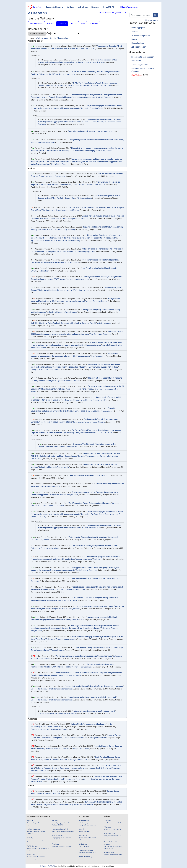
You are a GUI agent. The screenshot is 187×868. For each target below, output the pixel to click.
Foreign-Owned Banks (98, 738)
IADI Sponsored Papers (85, 49)
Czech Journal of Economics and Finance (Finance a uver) (83, 400)
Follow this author (106, 13)
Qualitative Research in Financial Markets (90, 62)
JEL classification (139, 47)
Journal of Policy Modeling (65, 230)
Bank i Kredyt (84, 290)
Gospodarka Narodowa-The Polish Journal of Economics (52, 689)
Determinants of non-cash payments (82, 131)
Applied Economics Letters (97, 301)
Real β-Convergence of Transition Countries (89, 578)
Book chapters (138, 43)
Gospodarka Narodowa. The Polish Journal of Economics (57, 713)
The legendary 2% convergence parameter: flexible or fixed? (95, 546)
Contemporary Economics (74, 620)
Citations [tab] (73, 24)
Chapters (61, 38)
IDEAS (42, 866)
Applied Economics (102, 475)
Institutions (83, 7)
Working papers (138, 28)
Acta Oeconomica (72, 262)
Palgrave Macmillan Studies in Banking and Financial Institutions (61, 768)
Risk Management (98, 356)
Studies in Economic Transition (75, 738)
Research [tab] (62, 24)
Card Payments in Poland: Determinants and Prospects (90, 503)
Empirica (96, 559)
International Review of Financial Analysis (89, 422)
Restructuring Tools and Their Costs (108, 776)
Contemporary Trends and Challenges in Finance (49, 729)
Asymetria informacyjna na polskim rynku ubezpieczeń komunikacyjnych (84, 656)
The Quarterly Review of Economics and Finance (61, 210)
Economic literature (55, 7)
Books (134, 39)
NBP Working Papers (105, 131)
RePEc (51, 866)
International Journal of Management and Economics (69, 219)
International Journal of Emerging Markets (79, 252)
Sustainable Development (55, 176)
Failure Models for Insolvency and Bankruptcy (89, 724)
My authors (117, 13)
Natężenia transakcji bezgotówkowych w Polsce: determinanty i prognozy (94, 686)
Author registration (140, 65)
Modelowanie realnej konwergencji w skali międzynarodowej (92, 697)
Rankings (95, 7)
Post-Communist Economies (78, 279)
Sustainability (44, 271)
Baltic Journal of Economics (87, 570)
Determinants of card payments (81, 475)
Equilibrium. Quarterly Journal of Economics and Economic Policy (89, 85)
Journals (135, 32)
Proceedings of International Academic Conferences (93, 97)
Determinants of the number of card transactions (88, 537)
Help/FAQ (108, 7)
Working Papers (69, 74)
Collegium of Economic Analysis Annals (62, 312)
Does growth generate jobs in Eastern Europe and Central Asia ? (93, 140)
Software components (141, 35)
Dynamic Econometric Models (68, 381)
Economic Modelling (70, 600)
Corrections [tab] (93, 24)
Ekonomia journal (58, 650)
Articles (53, 38)
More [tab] (83, 24)
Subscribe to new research (143, 57)
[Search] (155, 15)
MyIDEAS (128, 7)
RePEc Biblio (137, 61)
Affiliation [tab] (51, 24)
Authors (70, 7)
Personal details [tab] (36, 24)
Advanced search (151, 20)
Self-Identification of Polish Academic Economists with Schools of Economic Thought (64, 323)
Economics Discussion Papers (92, 108)
